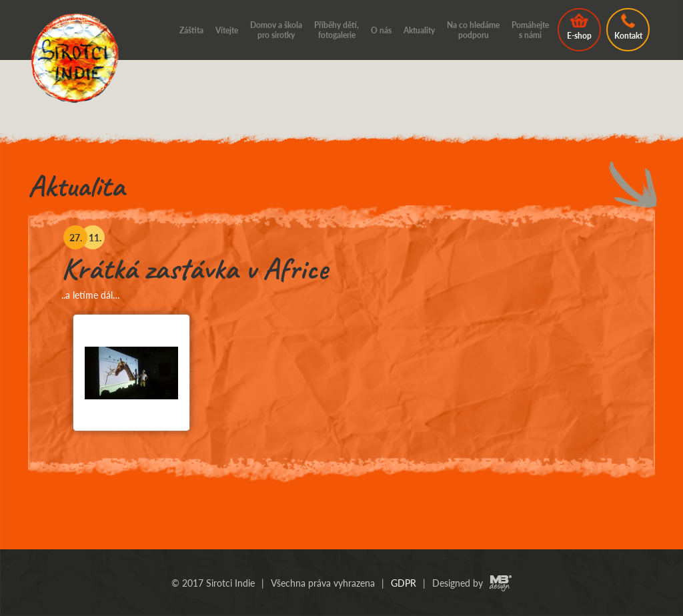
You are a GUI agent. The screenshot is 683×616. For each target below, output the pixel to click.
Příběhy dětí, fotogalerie (336, 30)
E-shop (579, 27)
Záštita (191, 30)
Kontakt (628, 27)
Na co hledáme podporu (473, 30)
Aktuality (419, 30)
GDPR (404, 583)
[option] (341, 344)
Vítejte (227, 30)
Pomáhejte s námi (530, 30)
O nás (381, 30)
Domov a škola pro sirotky (276, 30)
